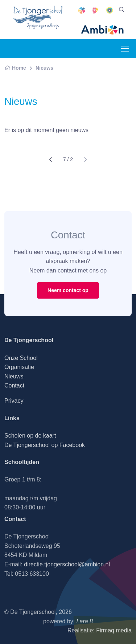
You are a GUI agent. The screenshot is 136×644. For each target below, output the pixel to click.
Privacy (14, 401)
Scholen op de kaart (30, 436)
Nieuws (44, 68)
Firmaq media (114, 630)
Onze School (21, 358)
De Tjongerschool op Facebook (45, 445)
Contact (14, 385)
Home (15, 68)
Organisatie (19, 367)
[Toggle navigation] (125, 49)
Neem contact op (68, 290)
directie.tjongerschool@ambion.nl (67, 564)
